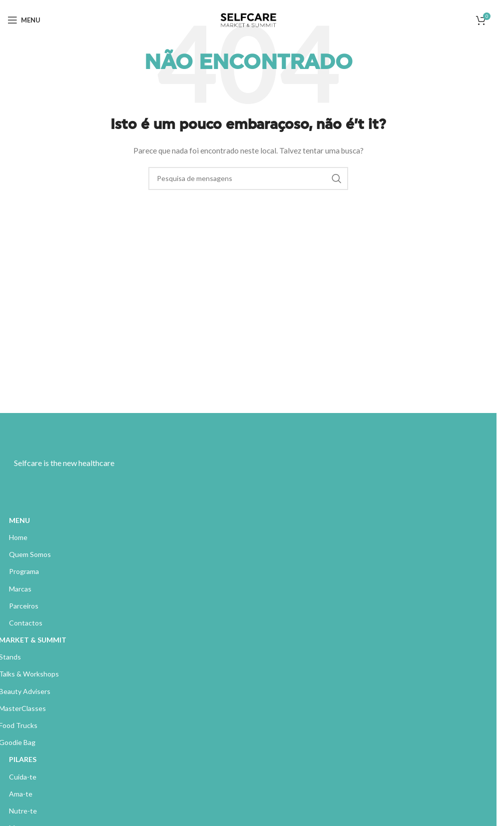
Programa (24, 571)
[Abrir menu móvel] (24, 20)
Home (18, 537)
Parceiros (24, 606)
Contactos (26, 623)
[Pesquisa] (248, 178)
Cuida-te (23, 777)
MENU (19, 520)
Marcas (20, 589)
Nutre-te (23, 811)
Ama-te (21, 794)
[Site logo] (248, 19)
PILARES (23, 759)
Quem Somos (30, 554)
